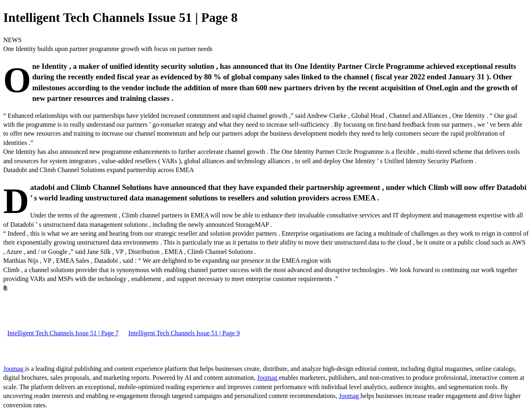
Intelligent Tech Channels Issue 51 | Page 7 (63, 333)
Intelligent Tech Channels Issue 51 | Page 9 (184, 333)
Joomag (14, 369)
